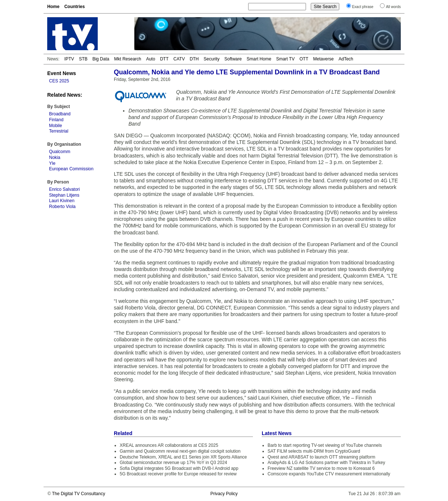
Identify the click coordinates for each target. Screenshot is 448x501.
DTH (194, 59)
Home (53, 7)
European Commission (71, 169)
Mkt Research (128, 59)
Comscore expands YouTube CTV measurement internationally (329, 474)
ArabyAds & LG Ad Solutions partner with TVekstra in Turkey (326, 463)
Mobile (55, 126)
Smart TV (285, 59)
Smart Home (259, 59)
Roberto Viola (62, 207)
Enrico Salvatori (64, 189)
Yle (52, 163)
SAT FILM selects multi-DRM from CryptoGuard (314, 451)
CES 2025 (59, 81)
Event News (62, 73)
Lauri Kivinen (62, 201)
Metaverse (324, 59)
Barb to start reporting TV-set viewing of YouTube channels (325, 445)
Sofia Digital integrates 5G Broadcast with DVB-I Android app (179, 468)
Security (211, 59)
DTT (164, 59)
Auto (151, 59)
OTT (304, 59)
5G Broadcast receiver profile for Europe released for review (178, 474)
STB (83, 59)
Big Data (101, 59)
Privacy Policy (224, 494)
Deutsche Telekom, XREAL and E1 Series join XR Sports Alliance (183, 457)
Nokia (55, 157)
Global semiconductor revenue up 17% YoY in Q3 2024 (173, 463)
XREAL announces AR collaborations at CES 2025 (169, 445)
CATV (179, 59)
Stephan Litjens (64, 195)
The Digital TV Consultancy (79, 494)
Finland (56, 120)
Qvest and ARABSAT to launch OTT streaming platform (321, 457)
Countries (75, 7)
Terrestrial (59, 131)
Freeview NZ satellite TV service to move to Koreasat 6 (321, 468)
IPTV (69, 59)
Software (233, 59)
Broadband (60, 114)
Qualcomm (60, 152)
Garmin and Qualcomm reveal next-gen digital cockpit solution (180, 451)
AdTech (346, 59)
